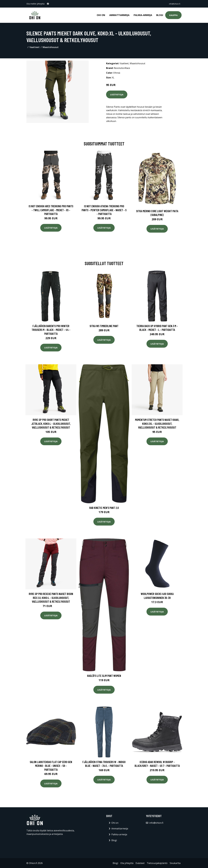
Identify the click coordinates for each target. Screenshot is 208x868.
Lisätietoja (117, 94)
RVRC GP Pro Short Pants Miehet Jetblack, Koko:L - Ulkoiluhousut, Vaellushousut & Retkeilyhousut (51, 423)
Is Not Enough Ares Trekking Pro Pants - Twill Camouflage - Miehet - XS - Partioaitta (51, 210)
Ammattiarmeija (119, 15)
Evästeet (140, 863)
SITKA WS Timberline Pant (104, 325)
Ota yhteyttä (127, 863)
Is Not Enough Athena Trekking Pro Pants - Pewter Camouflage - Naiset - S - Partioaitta (104, 210)
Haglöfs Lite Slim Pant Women (104, 675)
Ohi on (101, 15)
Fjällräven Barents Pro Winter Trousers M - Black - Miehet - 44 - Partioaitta (51, 329)
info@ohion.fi (173, 4)
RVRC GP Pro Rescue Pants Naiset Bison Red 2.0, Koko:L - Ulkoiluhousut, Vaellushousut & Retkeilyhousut (51, 597)
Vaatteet (35, 47)
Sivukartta (175, 863)
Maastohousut (51, 47)
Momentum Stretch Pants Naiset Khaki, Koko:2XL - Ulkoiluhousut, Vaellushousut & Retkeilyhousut (157, 423)
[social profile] (48, 4)
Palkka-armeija (143, 15)
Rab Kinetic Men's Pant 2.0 (104, 507)
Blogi (160, 15)
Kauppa (173, 15)
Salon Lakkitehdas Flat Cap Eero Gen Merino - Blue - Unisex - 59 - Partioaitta (51, 765)
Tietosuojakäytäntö (157, 863)
